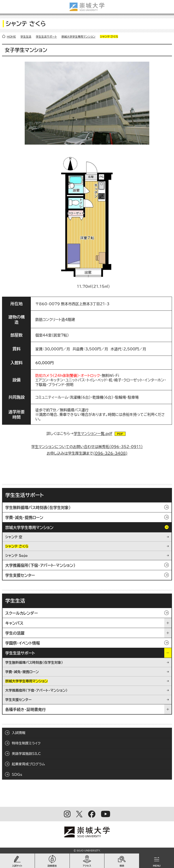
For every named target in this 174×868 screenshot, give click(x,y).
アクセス (87, 866)
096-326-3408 (110, 453)
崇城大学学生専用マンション (78, 36)
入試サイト (17, 866)
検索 (122, 866)
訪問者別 (52, 866)
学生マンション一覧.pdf (93, 434)
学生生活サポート (46, 36)
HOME (11, 36)
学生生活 (26, 36)
